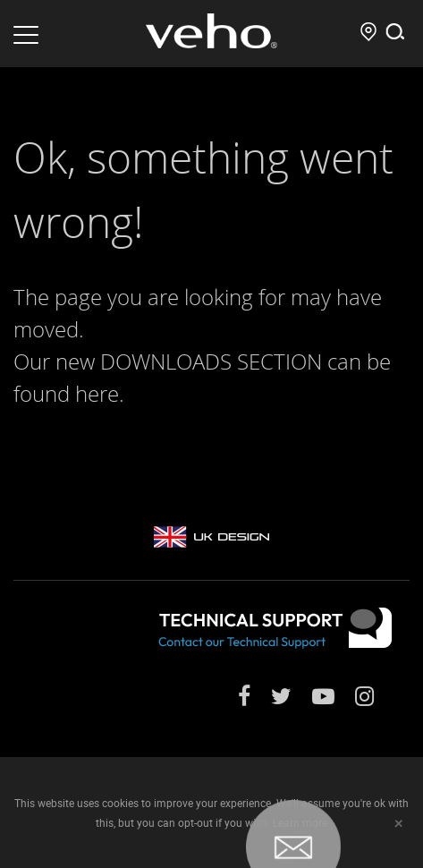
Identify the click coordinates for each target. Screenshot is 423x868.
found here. (69, 394)
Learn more (300, 822)
